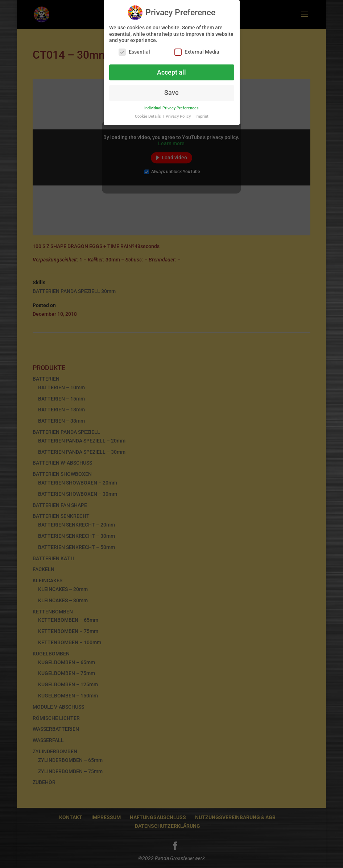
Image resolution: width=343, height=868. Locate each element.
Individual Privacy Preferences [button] (171, 106)
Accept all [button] (171, 70)
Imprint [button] (202, 114)
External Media (197, 50)
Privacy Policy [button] (179, 114)
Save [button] (171, 91)
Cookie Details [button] (148, 114)
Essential (134, 50)
